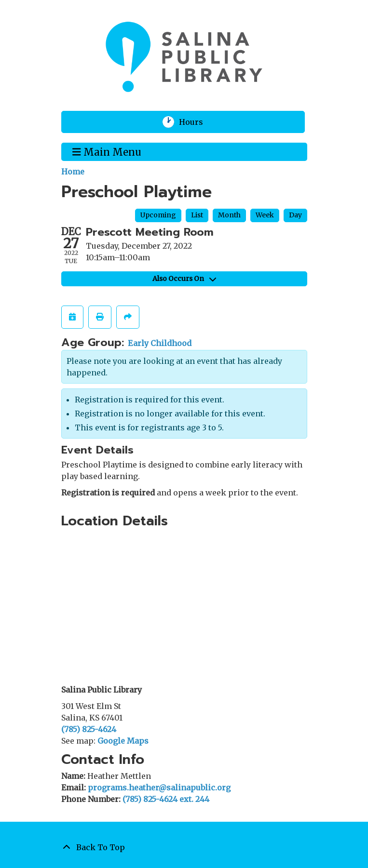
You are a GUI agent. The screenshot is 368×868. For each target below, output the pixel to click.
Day (295, 215)
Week (265, 215)
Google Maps (123, 741)
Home (73, 172)
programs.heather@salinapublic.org (159, 788)
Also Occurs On (184, 279)
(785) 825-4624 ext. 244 (166, 799)
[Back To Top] (184, 847)
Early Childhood (160, 343)
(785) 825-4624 (89, 729)
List (197, 215)
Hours (197, 122)
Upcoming (158, 215)
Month (229, 215)
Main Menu (107, 151)
